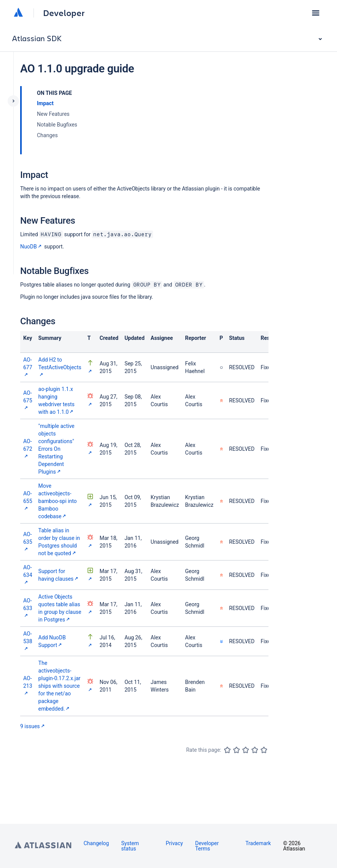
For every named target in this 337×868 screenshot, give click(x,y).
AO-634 (28, 575)
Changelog (97, 843)
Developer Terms (207, 846)
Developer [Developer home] (64, 13)
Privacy (174, 843)
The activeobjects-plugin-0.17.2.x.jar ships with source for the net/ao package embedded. (60, 686)
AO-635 (28, 542)
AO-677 (28, 367)
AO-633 (28, 608)
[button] (316, 13)
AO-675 (28, 400)
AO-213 (28, 686)
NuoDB (32, 247)
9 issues (33, 726)
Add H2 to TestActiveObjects (60, 367)
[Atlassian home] (18, 13)
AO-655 (28, 501)
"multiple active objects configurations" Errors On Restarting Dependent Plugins (57, 449)
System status (130, 846)
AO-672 (28, 449)
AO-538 (28, 641)
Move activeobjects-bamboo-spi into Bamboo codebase (58, 501)
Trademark (258, 843)
